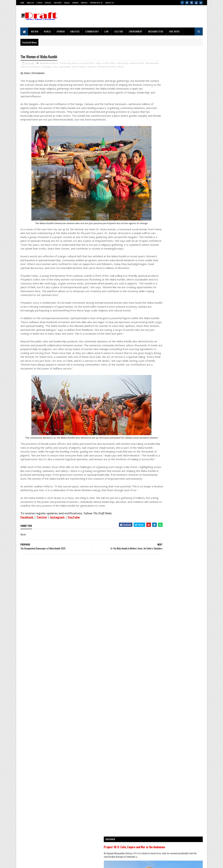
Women (115, 67)
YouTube (74, 568)
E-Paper (39, 3)
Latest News (122, 64)
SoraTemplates (21, 862)
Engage (67, 3)
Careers (75, 3)
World (48, 31)
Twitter (42, 568)
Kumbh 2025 (108, 64)
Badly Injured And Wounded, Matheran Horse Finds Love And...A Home (182, 593)
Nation (35, 31)
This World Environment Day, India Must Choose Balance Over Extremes (180, 530)
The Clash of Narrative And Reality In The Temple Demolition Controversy (181, 470)
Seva (78, 67)
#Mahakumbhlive (49, 64)
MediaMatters (156, 31)
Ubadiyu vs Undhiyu (172, 743)
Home (22, 3)
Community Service (69, 64)
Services (84, 3)
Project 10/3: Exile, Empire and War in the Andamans (172, 346)
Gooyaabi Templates (22, 862)
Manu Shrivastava (53, 67)
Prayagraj (69, 67)
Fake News (58, 3)
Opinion (61, 31)
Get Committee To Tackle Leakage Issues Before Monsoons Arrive (181, 551)
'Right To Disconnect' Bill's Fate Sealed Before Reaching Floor (180, 784)
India (98, 64)
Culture (119, 31)
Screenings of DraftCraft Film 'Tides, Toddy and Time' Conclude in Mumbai (182, 706)
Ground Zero (87, 64)
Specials (48, 3)
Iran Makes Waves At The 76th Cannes (180, 489)
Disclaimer (34, 846)
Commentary (92, 31)
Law (107, 31)
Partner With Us (96, 3)
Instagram (57, 568)
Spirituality (88, 67)
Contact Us (109, 3)
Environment (136, 31)
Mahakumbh (36, 67)
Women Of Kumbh (130, 67)
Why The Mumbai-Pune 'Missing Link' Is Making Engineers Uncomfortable (180, 509)
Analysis (75, 31)
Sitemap (33, 852)
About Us (30, 3)
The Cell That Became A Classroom (179, 450)
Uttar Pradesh (102, 67)
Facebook (27, 568)
